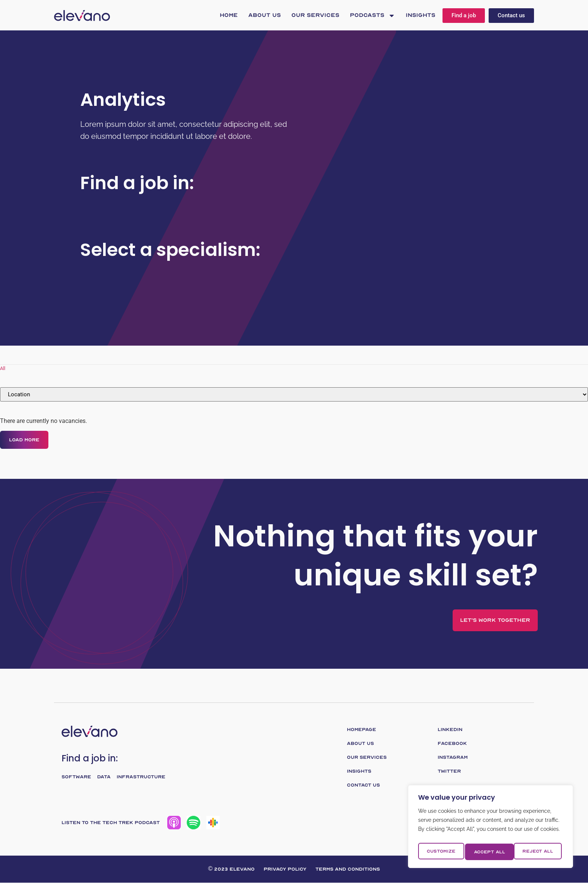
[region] (490, 829)
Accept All (539, 852)
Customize (441, 852)
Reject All (489, 852)
